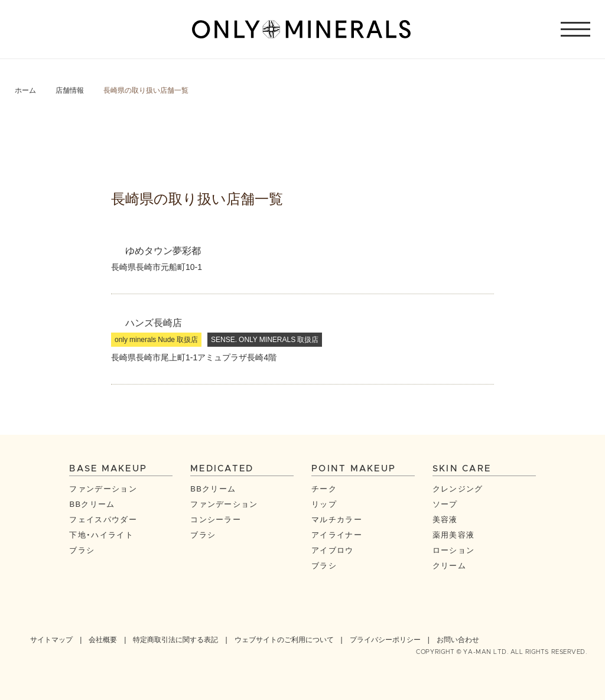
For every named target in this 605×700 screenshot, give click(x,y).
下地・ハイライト (101, 534)
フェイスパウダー (103, 519)
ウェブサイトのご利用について (284, 639)
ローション (454, 550)
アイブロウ (333, 550)
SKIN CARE (462, 469)
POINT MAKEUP (354, 469)
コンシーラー (216, 519)
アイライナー (337, 534)
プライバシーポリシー (385, 639)
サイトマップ (51, 639)
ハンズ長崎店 (154, 322)
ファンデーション (103, 488)
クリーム (449, 565)
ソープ (445, 504)
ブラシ (82, 550)
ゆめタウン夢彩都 (163, 250)
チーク (324, 488)
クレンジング (458, 488)
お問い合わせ (458, 639)
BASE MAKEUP (108, 469)
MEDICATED (222, 469)
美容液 (445, 519)
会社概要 (103, 639)
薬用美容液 (454, 534)
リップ (324, 504)
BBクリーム (92, 504)
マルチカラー (337, 519)
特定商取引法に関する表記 (175, 639)
